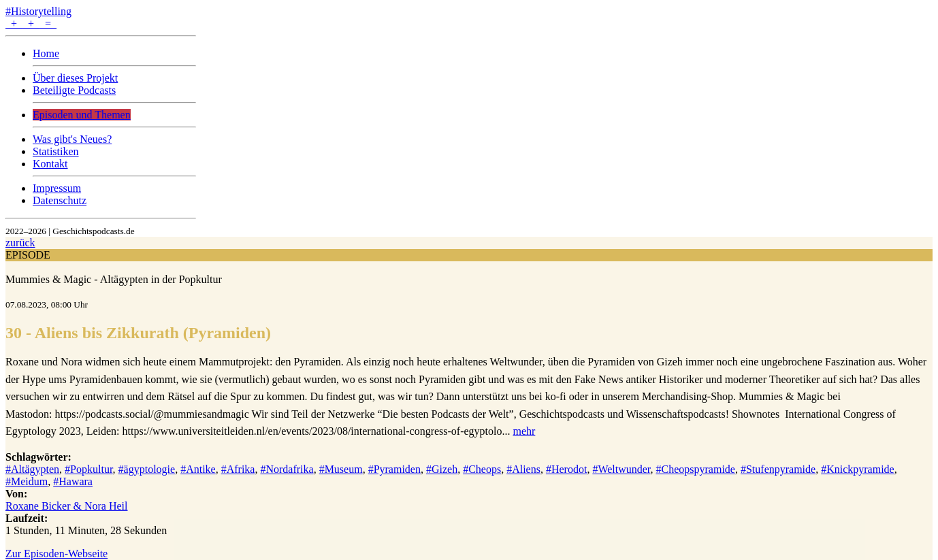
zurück (20, 243)
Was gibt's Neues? (72, 139)
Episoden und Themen (82, 115)
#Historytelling (38, 11)
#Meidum (27, 481)
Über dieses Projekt (75, 78)
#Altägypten (32, 469)
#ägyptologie (147, 469)
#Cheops (482, 469)
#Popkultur (88, 469)
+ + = (31, 23)
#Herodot (566, 469)
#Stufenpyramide (778, 469)
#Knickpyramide (858, 469)
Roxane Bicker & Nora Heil (67, 506)
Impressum (57, 188)
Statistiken (56, 151)
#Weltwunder (621, 469)
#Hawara (73, 481)
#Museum (341, 469)
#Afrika (238, 469)
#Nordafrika (287, 469)
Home (46, 53)
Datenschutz (60, 200)
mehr (524, 431)
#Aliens (523, 469)
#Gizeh (442, 469)
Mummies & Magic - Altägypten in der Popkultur (114, 279)
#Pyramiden (394, 469)
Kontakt (50, 164)
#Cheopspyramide (696, 469)
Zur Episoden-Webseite (56, 554)
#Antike (198, 469)
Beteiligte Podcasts (74, 90)
